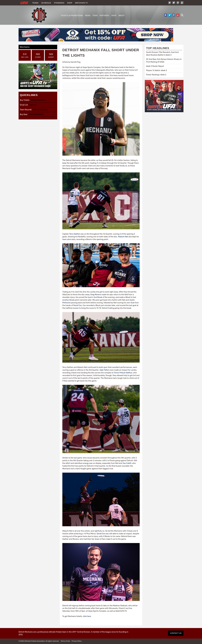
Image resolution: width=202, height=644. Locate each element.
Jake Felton (104, 370)
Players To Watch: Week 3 (156, 70)
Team (95, 15)
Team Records (26, 110)
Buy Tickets (25, 100)
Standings (59, 3)
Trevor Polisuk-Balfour (123, 373)
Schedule (46, 3)
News (88, 15)
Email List (24, 105)
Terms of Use (65, 641)
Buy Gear (24, 114)
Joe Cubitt (127, 463)
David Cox (77, 305)
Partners (104, 15)
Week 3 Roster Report (155, 66)
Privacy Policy (77, 641)
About (121, 15)
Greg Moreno (96, 295)
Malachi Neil (123, 237)
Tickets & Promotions (72, 15)
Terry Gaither (75, 234)
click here (87, 616)
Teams (35, 3)
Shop (70, 3)
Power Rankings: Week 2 (156, 75)
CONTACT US (176, 633)
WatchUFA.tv (81, 3)
